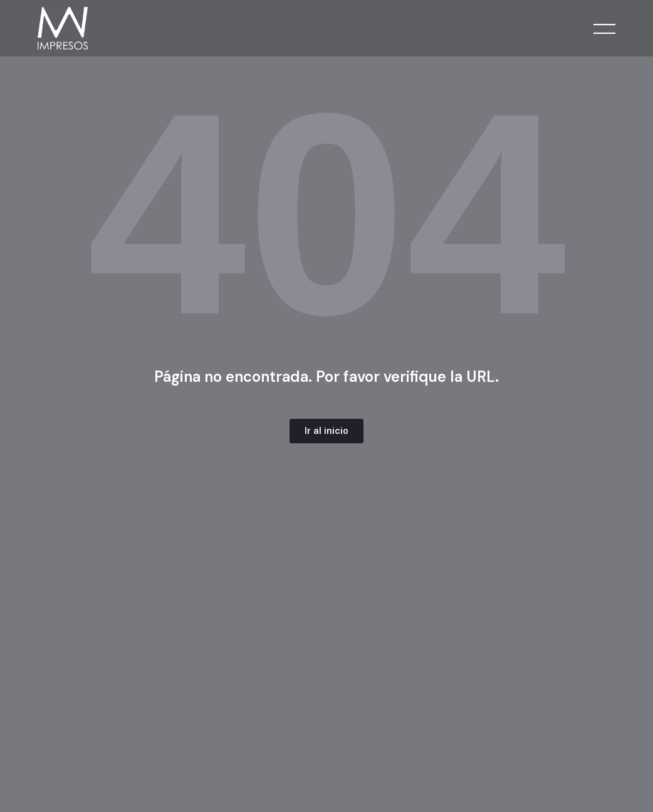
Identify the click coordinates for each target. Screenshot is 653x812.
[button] (326, 431)
